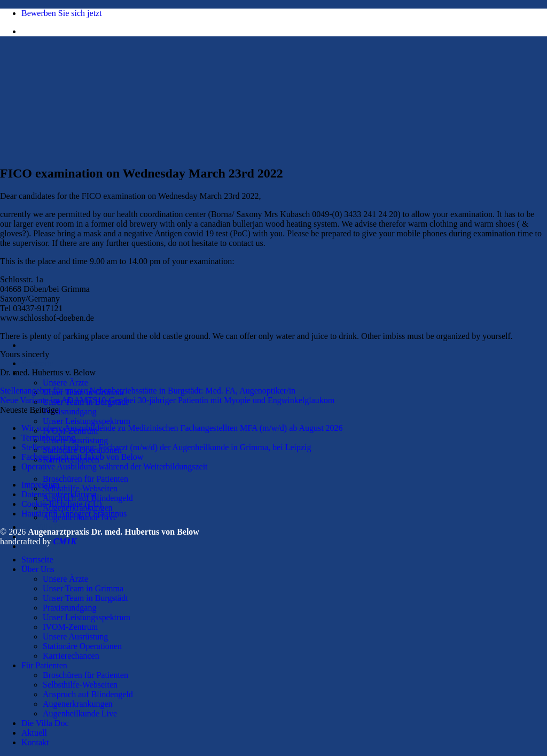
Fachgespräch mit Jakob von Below (82, 457)
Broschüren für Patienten (85, 479)
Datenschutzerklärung (59, 494)
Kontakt (35, 742)
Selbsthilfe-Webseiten (80, 488)
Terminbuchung (48, 438)
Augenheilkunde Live (80, 713)
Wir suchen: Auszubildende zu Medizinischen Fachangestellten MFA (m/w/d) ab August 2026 (182, 428)
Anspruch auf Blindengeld (88, 694)
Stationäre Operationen (82, 646)
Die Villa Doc (45, 723)
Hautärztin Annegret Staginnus (74, 514)
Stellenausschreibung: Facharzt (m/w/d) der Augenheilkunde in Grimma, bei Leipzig (166, 447)
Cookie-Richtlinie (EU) (62, 504)
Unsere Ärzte (65, 383)
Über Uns (38, 569)
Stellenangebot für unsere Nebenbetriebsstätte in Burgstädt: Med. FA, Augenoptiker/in (148, 391)
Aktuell (34, 733)
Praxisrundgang (69, 411)
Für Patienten (44, 665)
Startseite (37, 363)
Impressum (40, 485)
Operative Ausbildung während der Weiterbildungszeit (115, 466)
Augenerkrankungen (78, 704)
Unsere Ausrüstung (75, 440)
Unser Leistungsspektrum (87, 421)
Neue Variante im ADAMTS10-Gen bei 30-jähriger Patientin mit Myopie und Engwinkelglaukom (167, 400)
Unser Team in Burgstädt (85, 598)
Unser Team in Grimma (83, 588)
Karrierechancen (71, 656)
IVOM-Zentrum (70, 627)
